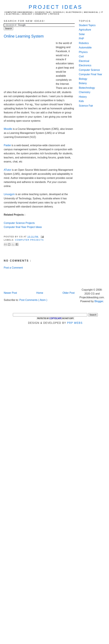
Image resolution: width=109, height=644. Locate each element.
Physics (83, 52)
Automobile (85, 48)
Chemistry (85, 92)
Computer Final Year (91, 74)
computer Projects (29, 240)
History (83, 97)
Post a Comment (13, 268)
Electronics (85, 65)
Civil (81, 56)
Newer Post (10, 293)
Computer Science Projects (19, 223)
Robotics (84, 43)
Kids (81, 101)
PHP (82, 39)
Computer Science (89, 70)
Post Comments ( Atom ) (33, 300)
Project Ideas (56, 7)
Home (40, 293)
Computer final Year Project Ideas (23, 227)
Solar (82, 34)
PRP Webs (75, 323)
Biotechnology (87, 88)
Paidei (7, 145)
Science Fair (86, 106)
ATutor (7, 170)
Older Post (68, 293)
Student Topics (87, 25)
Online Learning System (24, 36)
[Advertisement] (30, 63)
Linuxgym (9, 194)
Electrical (84, 61)
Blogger (99, 301)
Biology (83, 79)
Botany (83, 83)
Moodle (8, 129)
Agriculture (85, 30)
